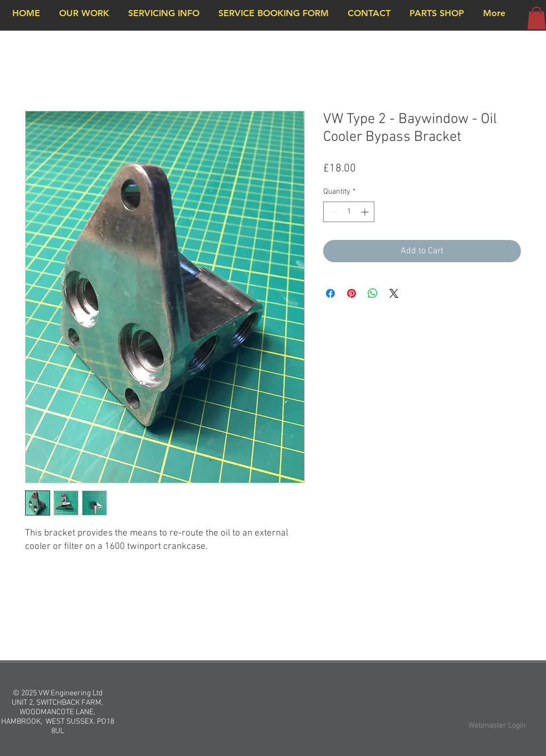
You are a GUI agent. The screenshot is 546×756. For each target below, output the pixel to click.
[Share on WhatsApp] (373, 293)
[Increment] (366, 212)
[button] (537, 18)
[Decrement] (332, 212)
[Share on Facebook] (330, 293)
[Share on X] (394, 293)
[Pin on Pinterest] (352, 293)
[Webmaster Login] (497, 726)
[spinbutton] (349, 212)
